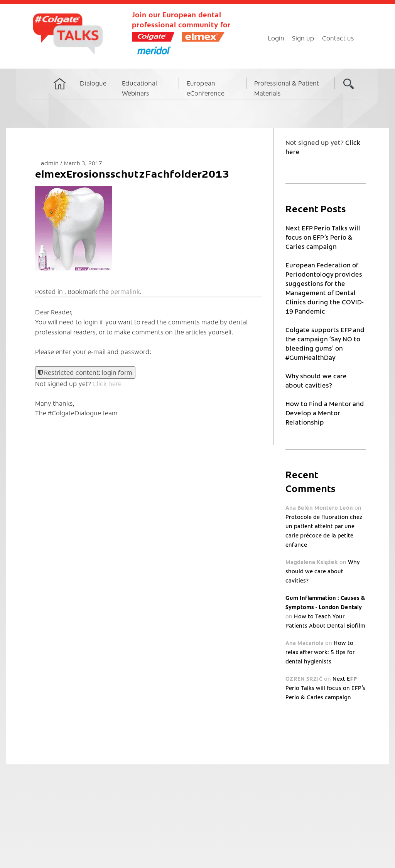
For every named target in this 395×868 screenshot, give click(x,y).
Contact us (338, 38)
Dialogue (93, 83)
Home (60, 91)
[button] (74, 228)
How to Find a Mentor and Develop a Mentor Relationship (325, 413)
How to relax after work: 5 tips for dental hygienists (320, 652)
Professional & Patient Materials (287, 88)
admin (51, 163)
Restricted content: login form (85, 372)
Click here (107, 383)
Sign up (303, 38)
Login (276, 38)
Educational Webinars (139, 88)
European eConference (206, 88)
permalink (125, 291)
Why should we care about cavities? (322, 571)
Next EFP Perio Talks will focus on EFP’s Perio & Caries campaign (323, 237)
